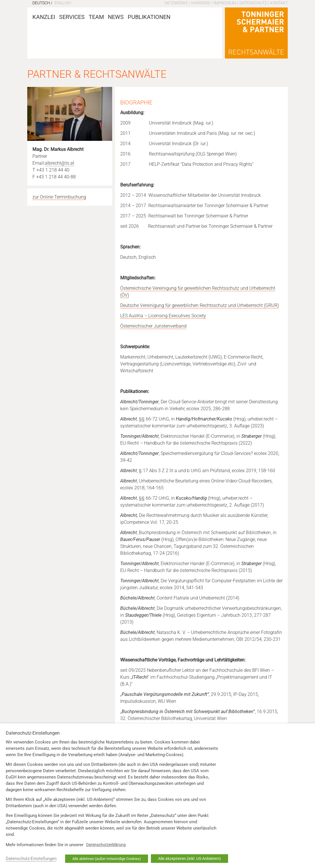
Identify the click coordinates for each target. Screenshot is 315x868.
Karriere (201, 3)
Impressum (225, 3)
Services (72, 17)
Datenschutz (253, 3)
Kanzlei (44, 17)
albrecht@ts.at (60, 163)
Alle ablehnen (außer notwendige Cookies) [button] (107, 859)
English (63, 3)
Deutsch (41, 3)
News (116, 17)
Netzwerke (176, 3)
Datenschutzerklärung (106, 845)
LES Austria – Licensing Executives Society (163, 316)
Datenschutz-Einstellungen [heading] (33, 733)
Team (96, 17)
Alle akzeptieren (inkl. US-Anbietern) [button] (189, 859)
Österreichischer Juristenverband (153, 326)
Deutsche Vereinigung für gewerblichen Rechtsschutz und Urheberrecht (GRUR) (200, 305)
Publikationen (149, 17)
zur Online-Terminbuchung (59, 197)
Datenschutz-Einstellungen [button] (31, 859)
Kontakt (279, 3)
